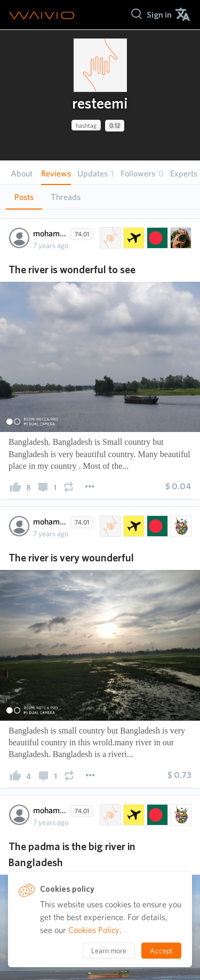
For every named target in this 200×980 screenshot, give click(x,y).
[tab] (24, 197)
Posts (24, 197)
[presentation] (100, 65)
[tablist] (100, 197)
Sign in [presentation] (159, 15)
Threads (66, 197)
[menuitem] (159, 15)
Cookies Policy (94, 930)
